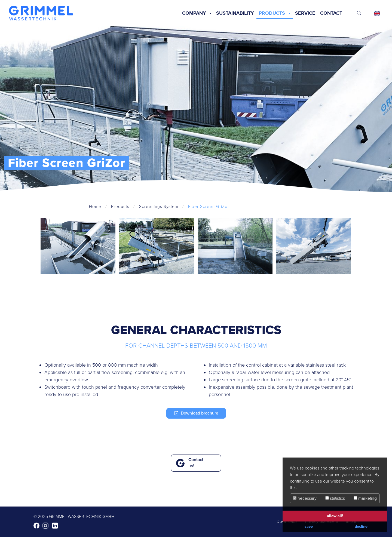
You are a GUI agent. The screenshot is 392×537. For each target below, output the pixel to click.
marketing (365, 498)
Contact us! (196, 463)
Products (272, 13)
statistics (335, 498)
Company (194, 13)
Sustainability (235, 13)
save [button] (309, 527)
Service (305, 13)
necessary (305, 498)
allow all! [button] (335, 516)
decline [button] (361, 527)
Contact (331, 13)
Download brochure (200, 413)
